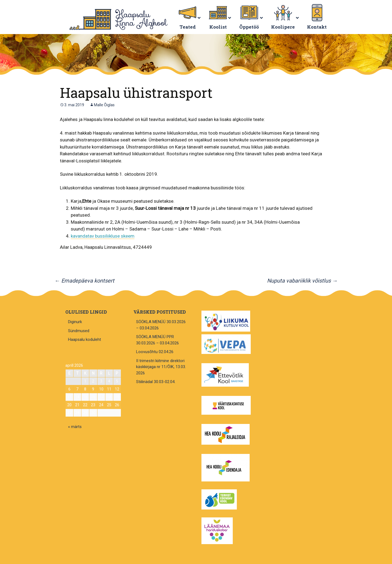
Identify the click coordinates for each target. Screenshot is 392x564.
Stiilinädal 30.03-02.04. (156, 382)
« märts (75, 427)
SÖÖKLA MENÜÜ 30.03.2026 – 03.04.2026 (161, 325)
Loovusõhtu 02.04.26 (155, 352)
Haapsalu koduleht (85, 339)
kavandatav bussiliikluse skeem (103, 236)
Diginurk (75, 322)
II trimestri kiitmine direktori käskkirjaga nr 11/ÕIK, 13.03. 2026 (161, 367)
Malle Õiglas (104, 105)
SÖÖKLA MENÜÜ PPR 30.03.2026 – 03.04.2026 (157, 340)
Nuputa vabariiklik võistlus (302, 281)
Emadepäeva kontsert (84, 281)
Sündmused (79, 331)
